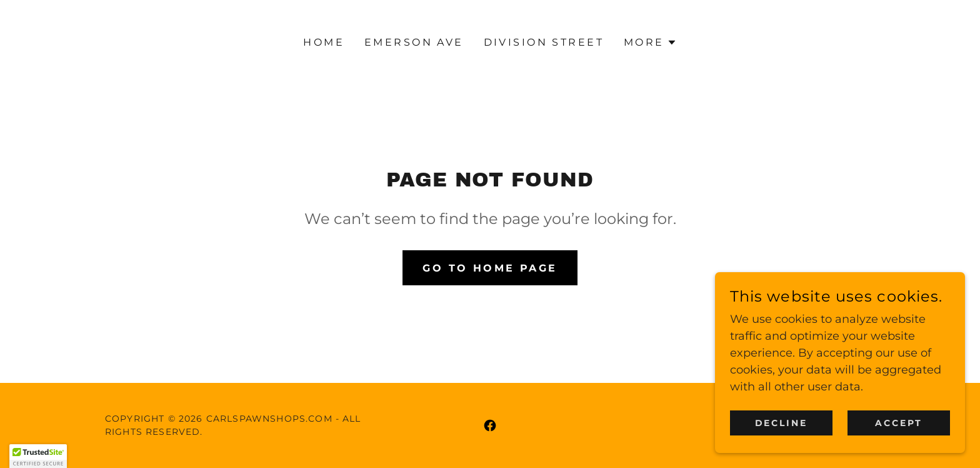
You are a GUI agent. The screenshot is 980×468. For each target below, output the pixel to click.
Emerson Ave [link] (414, 42)
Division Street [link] (544, 42)
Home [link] (324, 42)
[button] (650, 43)
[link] (490, 425)
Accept (899, 423)
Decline (782, 423)
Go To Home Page (490, 268)
